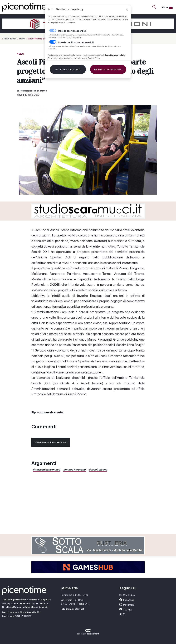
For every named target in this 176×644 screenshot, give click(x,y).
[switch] (53, 42)
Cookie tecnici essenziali (73, 31)
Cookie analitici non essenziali (76, 42)
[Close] (127, 10)
